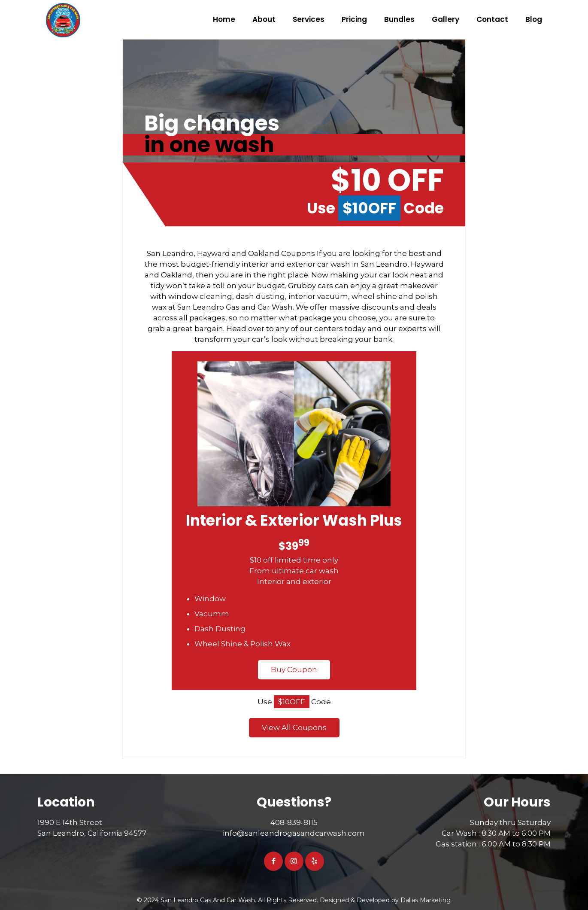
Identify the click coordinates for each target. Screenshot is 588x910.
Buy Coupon (294, 670)
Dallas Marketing (426, 900)
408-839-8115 (294, 822)
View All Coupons (294, 727)
